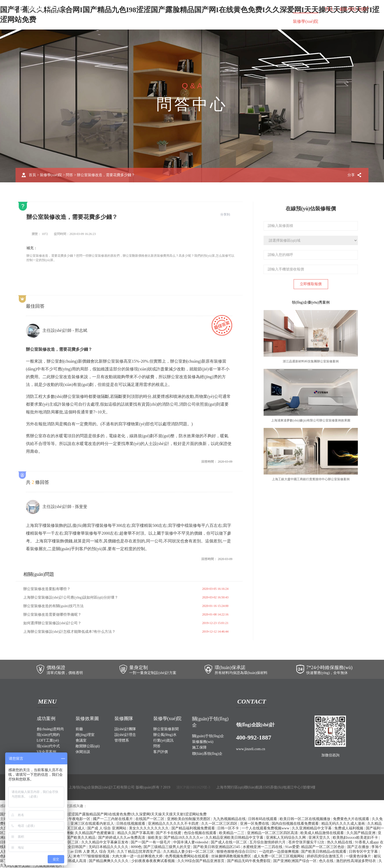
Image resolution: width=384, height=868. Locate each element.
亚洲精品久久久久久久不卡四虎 (174, 824)
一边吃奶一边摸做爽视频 (279, 852)
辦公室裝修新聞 (166, 729)
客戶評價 (161, 752)
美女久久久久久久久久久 (149, 828)
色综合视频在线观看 (201, 833)
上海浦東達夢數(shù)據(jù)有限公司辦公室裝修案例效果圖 (311, 420)
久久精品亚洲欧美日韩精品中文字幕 (235, 838)
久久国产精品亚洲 (361, 833)
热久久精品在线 (340, 842)
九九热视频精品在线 (230, 819)
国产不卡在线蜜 (169, 833)
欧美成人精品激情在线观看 (323, 833)
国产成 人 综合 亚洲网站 (107, 828)
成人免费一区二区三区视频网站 (279, 856)
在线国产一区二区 (150, 819)
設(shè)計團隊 (125, 729)
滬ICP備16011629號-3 (193, 787)
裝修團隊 (166, 21)
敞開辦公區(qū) (88, 746)
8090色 (136, 847)
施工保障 (274, 21)
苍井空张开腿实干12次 (307, 842)
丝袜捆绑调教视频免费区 (232, 856)
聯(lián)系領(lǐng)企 (346, 22)
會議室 (81, 740)
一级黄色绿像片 (359, 856)
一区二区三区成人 (71, 828)
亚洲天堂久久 (320, 838)
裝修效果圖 (137, 21)
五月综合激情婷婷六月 (268, 842)
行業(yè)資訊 (164, 740)
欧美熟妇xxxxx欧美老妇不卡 (356, 838)
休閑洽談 (83, 752)
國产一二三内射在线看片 (113, 819)
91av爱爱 (292, 847)
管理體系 (122, 740)
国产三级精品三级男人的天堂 (168, 847)
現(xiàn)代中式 (48, 746)
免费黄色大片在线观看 (352, 819)
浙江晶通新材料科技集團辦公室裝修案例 (311, 361)
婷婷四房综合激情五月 (325, 856)
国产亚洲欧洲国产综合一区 (295, 861)
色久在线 (327, 861)
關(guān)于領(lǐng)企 (203, 22)
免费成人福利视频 (349, 828)
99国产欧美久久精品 (80, 838)
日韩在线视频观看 (131, 824)
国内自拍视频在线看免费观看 (296, 824)
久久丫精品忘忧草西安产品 (139, 852)
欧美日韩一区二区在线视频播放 (306, 819)
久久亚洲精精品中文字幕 (312, 828)
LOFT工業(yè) (48, 740)
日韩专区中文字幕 (364, 852)
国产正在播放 (359, 847)
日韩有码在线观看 (263, 819)
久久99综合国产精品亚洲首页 (201, 861)
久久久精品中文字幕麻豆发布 (105, 842)
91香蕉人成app (367, 842)
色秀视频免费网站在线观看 (187, 856)
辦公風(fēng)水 (165, 735)
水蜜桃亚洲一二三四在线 (263, 847)
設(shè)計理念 (125, 735)
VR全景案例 (46, 752)
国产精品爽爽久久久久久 (109, 861)
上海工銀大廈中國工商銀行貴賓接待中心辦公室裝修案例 (311, 479)
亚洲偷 (68, 833)
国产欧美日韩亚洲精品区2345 (217, 847)
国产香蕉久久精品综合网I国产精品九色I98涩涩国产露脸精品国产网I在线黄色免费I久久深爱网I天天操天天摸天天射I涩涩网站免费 (103, 814)
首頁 (85, 21)
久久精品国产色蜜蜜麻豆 (95, 833)
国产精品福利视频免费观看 (194, 828)
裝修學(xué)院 (306, 21)
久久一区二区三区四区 (220, 824)
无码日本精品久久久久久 (109, 847)
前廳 (79, 729)
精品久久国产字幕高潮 (136, 833)
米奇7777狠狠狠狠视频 (92, 856)
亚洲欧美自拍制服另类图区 (189, 819)
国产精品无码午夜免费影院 (249, 861)
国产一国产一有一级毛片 (151, 842)
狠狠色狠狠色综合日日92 (237, 852)
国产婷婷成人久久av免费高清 (122, 838)
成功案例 (108, 21)
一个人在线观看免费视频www (266, 828)
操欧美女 (155, 838)
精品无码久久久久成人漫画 (344, 824)
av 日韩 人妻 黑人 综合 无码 (93, 852)
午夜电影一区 (80, 819)
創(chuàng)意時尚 (50, 729)
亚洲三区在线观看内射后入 (93, 824)
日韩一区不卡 (229, 828)
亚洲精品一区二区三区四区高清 (273, 833)
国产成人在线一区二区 (229, 842)
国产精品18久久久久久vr (184, 838)
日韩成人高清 (76, 861)
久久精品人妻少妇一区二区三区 (189, 852)
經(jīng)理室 (85, 735)
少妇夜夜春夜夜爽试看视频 (154, 861)
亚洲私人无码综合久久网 (286, 838)
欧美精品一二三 (232, 833)
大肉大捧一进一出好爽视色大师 (138, 856)
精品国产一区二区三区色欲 (323, 847)
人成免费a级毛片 (49, 866)
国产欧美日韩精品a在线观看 (324, 852)
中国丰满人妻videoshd (191, 842)
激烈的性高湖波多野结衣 (357, 861)
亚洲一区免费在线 (255, 824)
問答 (69, 175)
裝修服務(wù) (243, 21)
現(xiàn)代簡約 (48, 735)
